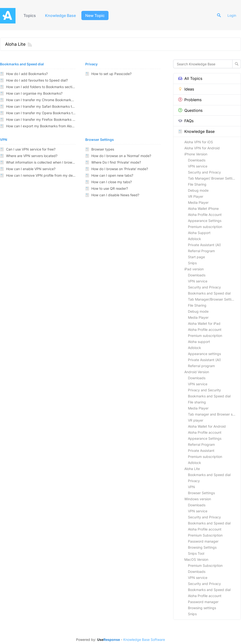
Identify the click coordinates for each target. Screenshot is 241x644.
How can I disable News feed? (115, 195)
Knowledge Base (60, 15)
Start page (196, 257)
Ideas (186, 89)
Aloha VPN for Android (202, 148)
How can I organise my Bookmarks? (34, 93)
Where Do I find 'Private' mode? (116, 162)
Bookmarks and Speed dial (209, 293)
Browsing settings (202, 608)
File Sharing (197, 184)
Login (232, 15)
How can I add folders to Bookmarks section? (41, 87)
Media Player (198, 202)
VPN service (198, 166)
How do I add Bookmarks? (27, 74)
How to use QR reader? (110, 188)
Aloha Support (199, 233)
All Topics (190, 78)
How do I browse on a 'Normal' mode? (121, 156)
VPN (191, 487)
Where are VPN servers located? (32, 156)
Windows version (198, 499)
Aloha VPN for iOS (199, 142)
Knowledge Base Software (144, 640)
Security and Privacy (204, 172)
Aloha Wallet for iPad (204, 323)
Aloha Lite (192, 469)
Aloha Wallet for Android (207, 426)
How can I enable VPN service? (31, 169)
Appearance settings (204, 354)
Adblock (194, 239)
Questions (190, 110)
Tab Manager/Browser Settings (213, 299)
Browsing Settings (202, 547)
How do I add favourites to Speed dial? (37, 80)
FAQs (186, 121)
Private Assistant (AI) (204, 245)
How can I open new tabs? (112, 175)
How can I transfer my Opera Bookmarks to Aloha (41, 113)
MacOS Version (196, 559)
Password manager (203, 541)
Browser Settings (201, 493)
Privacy (194, 481)
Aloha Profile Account (205, 215)
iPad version (194, 269)
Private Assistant (201, 451)
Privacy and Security (204, 390)
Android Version (197, 372)
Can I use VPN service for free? (31, 149)
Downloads (197, 160)
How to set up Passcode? (111, 74)
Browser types (103, 149)
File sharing (197, 402)
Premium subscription (205, 227)
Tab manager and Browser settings (214, 414)
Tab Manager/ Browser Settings (213, 178)
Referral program (201, 366)
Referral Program (201, 251)
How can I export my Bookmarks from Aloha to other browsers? (41, 126)
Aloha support (199, 342)
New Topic (95, 15)
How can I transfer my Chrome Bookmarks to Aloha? (41, 100)
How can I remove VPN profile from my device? (41, 175)
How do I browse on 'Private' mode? (120, 169)
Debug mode (198, 190)
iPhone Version (196, 154)
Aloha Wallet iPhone (203, 208)
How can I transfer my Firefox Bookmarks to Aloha (41, 119)
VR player (196, 420)
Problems (190, 100)
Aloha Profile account (205, 330)
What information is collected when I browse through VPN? (41, 162)
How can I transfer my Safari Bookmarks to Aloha (41, 106)
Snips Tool (196, 553)
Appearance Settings (205, 221)
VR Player (196, 196)
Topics (30, 15)
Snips (192, 263)
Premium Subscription (205, 535)
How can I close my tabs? (112, 182)
